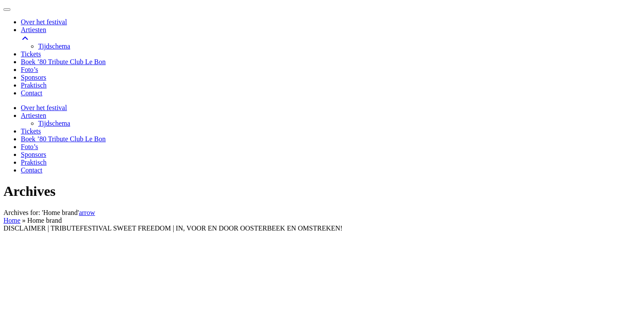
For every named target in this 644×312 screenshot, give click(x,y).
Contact (32, 170)
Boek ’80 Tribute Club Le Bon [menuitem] (63, 62)
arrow (87, 213)
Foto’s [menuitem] (29, 70)
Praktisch (34, 162)
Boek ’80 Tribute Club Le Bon (63, 139)
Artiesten (34, 115)
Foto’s (29, 147)
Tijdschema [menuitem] (54, 46)
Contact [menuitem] (32, 93)
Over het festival (44, 108)
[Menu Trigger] (7, 10)
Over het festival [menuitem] (44, 22)
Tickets (31, 131)
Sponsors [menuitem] (34, 77)
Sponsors (34, 154)
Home (12, 220)
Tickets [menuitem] (31, 54)
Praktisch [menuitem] (34, 85)
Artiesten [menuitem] (331, 34)
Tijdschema (54, 123)
